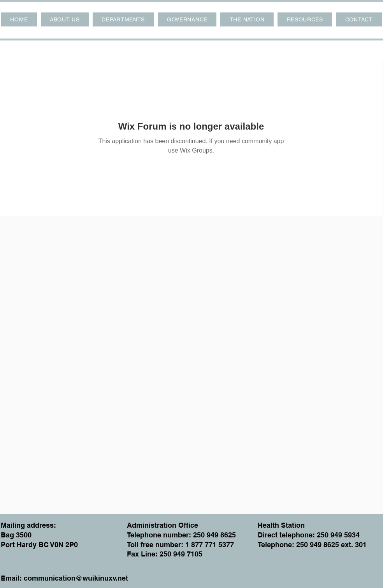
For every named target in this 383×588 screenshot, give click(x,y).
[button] (65, 19)
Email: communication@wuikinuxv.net (64, 578)
